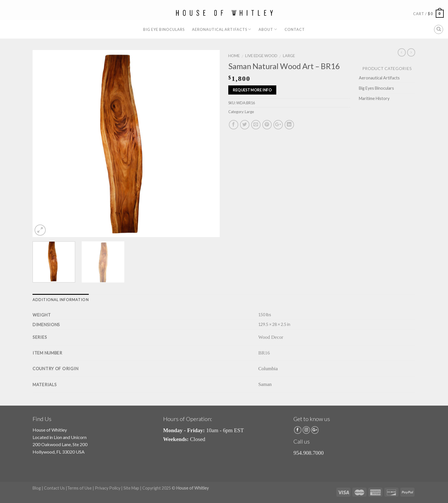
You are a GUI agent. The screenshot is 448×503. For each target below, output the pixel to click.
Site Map (131, 488)
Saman (265, 384)
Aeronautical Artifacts (222, 29)
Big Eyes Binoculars (376, 88)
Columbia (268, 369)
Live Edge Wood (261, 56)
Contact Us (54, 488)
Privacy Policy (108, 488)
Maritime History (374, 98)
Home (234, 56)
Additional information (61, 300)
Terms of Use (79, 488)
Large (289, 56)
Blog (37, 488)
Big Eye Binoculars (164, 29)
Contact (295, 29)
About (268, 29)
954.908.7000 (309, 453)
